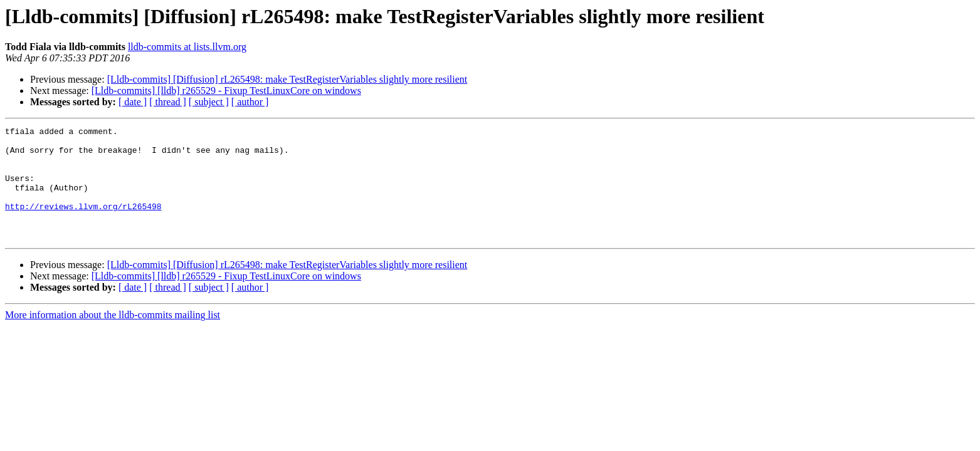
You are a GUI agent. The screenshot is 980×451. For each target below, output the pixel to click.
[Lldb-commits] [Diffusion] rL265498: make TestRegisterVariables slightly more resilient (287, 79)
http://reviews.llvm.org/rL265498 (83, 223)
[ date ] (133, 102)
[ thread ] (168, 102)
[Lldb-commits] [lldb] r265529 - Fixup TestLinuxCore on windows (226, 91)
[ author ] (250, 102)
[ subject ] (209, 102)
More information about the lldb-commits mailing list (113, 337)
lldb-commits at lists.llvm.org (187, 47)
